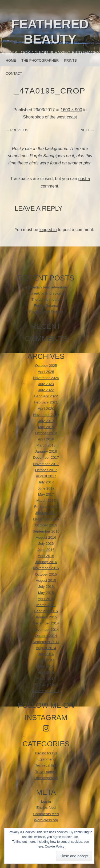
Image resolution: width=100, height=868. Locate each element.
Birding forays (46, 753)
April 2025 (46, 372)
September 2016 (46, 531)
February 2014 (46, 685)
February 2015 (46, 611)
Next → (87, 130)
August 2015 (46, 580)
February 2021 (46, 402)
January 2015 (46, 617)
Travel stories (46, 772)
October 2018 (46, 433)
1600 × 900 (71, 110)
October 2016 (46, 525)
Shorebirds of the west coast (50, 117)
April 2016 (46, 556)
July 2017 (46, 482)
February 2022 (46, 396)
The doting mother (46, 299)
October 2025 (46, 366)
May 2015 (46, 593)
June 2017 (46, 488)
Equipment (46, 759)
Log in (46, 801)
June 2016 (46, 550)
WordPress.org (46, 820)
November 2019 (46, 415)
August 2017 (46, 476)
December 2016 (46, 519)
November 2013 (46, 691)
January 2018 (46, 451)
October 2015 (46, 574)
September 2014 (46, 642)
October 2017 (46, 470)
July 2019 (46, 421)
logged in (48, 230)
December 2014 (46, 623)
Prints (70, 60)
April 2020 (46, 409)
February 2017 (46, 507)
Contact (14, 73)
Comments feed (46, 814)
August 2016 (46, 537)
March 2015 (46, 605)
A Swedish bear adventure (46, 287)
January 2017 (46, 513)
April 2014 (46, 672)
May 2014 (46, 666)
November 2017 (46, 464)
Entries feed (46, 808)
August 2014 (46, 648)
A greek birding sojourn (46, 293)
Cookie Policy (55, 846)
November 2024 (46, 378)
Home (11, 60)
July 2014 (46, 654)
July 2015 (46, 587)
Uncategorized (46, 778)
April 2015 (46, 599)
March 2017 (46, 501)
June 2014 (46, 660)
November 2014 (46, 630)
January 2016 (46, 562)
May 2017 (46, 494)
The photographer (40, 60)
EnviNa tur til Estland (46, 312)
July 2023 (46, 384)
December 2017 (46, 458)
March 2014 (46, 678)
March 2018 (46, 445)
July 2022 (46, 390)
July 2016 (46, 544)
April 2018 (46, 439)
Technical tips (46, 765)
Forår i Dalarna (46, 306)
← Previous (17, 130)
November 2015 (46, 568)
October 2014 (46, 636)
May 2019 (46, 427)
